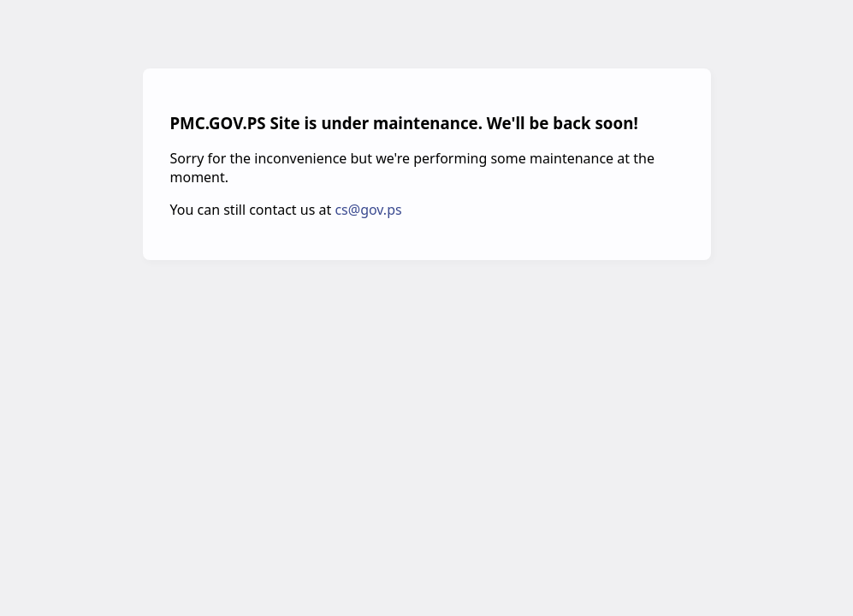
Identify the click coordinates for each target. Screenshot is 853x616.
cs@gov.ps (368, 210)
